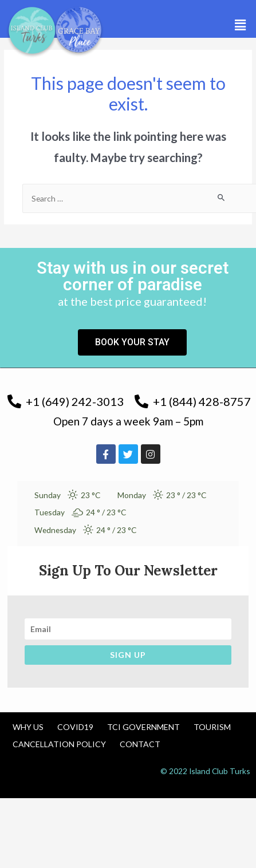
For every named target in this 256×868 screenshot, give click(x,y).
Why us (28, 727)
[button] (241, 25)
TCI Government (143, 727)
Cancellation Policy (59, 744)
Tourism (212, 727)
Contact (140, 744)
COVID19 (75, 727)
